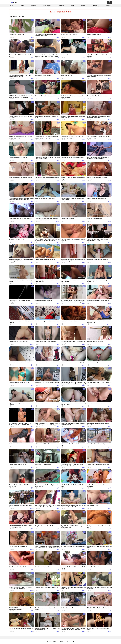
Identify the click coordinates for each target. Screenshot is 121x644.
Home (11, 6)
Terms (61, 641)
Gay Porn (84, 6)
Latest (22, 6)
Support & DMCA (51, 641)
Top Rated (34, 6)
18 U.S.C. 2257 (71, 641)
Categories (61, 6)
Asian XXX (109, 6)
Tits (13, 2)
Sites (73, 6)
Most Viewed (47, 6)
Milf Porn (96, 6)
